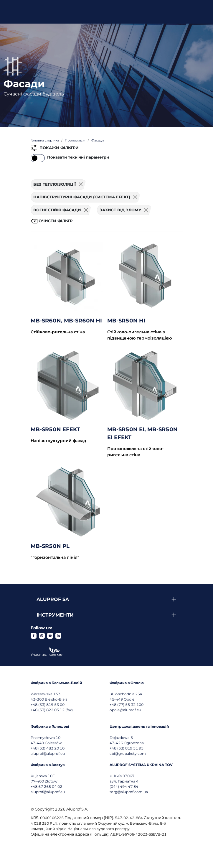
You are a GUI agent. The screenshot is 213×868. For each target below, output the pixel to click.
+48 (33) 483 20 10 (48, 748)
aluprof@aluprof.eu (48, 753)
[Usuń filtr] (81, 185)
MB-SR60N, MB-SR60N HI (66, 321)
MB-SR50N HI (126, 321)
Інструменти (55, 615)
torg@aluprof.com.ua (129, 792)
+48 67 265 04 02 (46, 787)
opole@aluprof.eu (125, 710)
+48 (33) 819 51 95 (127, 748)
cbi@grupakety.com (128, 753)
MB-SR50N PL (50, 546)
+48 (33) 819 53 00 (48, 705)
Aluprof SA (53, 599)
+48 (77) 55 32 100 (127, 705)
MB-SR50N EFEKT (55, 429)
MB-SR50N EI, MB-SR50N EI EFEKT (142, 433)
